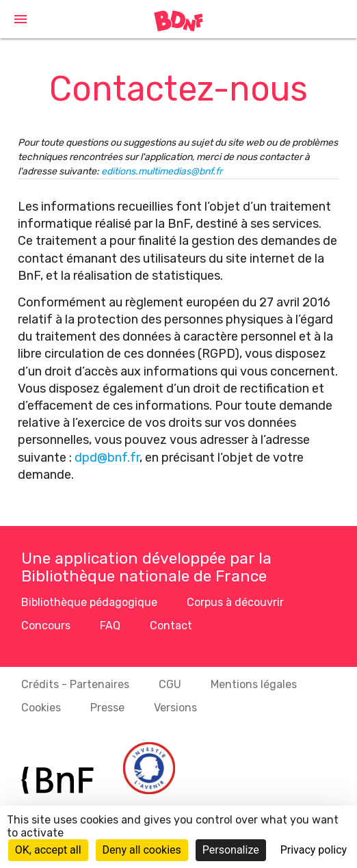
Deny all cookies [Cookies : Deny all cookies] (142, 850)
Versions (175, 708)
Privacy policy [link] (314, 850)
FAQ (110, 626)
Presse (107, 708)
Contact (171, 626)
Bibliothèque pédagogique (89, 602)
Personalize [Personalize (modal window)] (231, 850)
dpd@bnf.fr (107, 458)
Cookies (41, 708)
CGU (170, 684)
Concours (46, 626)
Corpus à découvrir (235, 602)
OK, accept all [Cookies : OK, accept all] (48, 850)
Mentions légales (254, 684)
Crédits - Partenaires (75, 684)
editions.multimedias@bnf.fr (162, 171)
